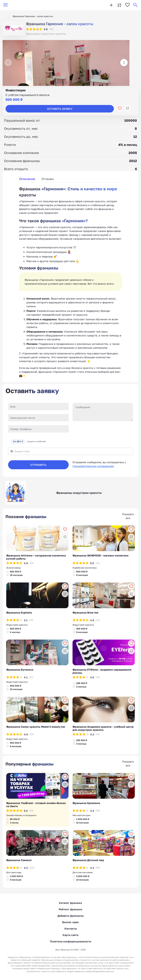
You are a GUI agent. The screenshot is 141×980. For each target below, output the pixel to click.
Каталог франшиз (70, 903)
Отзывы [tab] (48, 179)
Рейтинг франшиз (70, 909)
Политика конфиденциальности (71, 941)
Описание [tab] (27, 179)
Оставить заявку (60, 109)
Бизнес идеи (70, 922)
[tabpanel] (70, 282)
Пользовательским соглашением (93, 466)
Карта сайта (70, 935)
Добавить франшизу (71, 916)
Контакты (71, 929)
